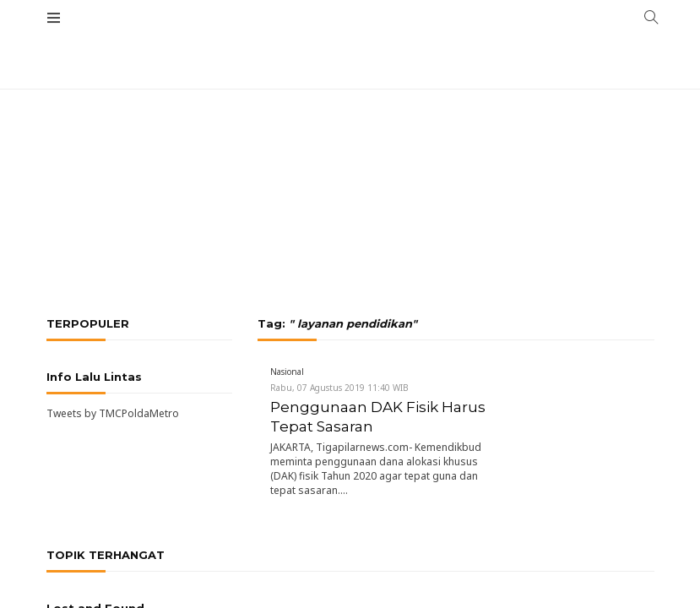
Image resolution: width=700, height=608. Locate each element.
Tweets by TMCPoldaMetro (113, 413)
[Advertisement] (350, 127)
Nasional (287, 372)
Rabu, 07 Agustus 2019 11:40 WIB (339, 388)
